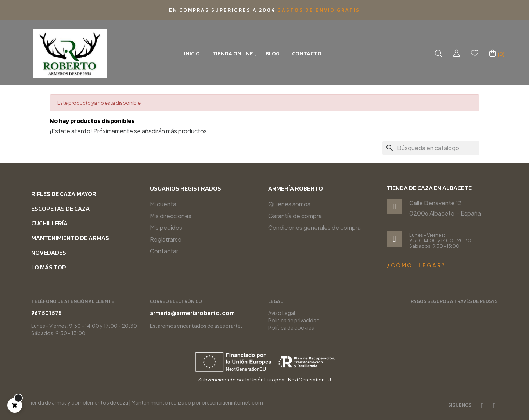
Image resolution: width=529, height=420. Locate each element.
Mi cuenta (163, 204)
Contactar (164, 251)
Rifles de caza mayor (64, 194)
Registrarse (166, 239)
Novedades (49, 252)
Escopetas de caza (60, 208)
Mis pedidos (166, 227)
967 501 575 (466, 313)
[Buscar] (431, 148)
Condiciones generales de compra (314, 227)
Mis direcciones (171, 216)
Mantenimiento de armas (70, 238)
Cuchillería (49, 223)
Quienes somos (289, 204)
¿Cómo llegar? (416, 265)
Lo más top (49, 267)
